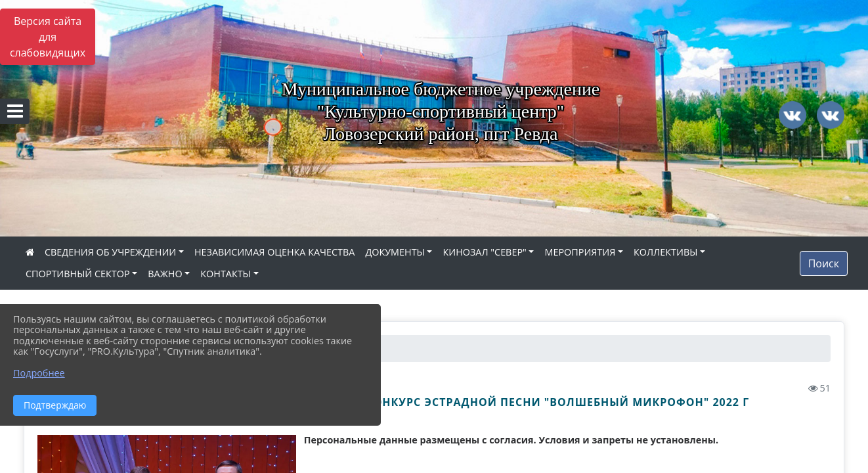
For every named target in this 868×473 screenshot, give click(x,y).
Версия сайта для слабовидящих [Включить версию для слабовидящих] (48, 37)
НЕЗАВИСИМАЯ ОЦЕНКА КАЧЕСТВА (274, 252)
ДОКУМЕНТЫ (395, 252)
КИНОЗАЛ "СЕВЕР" (484, 252)
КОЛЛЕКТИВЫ (665, 252)
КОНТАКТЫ (226, 274)
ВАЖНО (165, 274)
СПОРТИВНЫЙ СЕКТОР (78, 274)
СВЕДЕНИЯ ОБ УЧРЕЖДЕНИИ (110, 252)
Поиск (824, 263)
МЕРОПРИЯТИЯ (580, 252)
